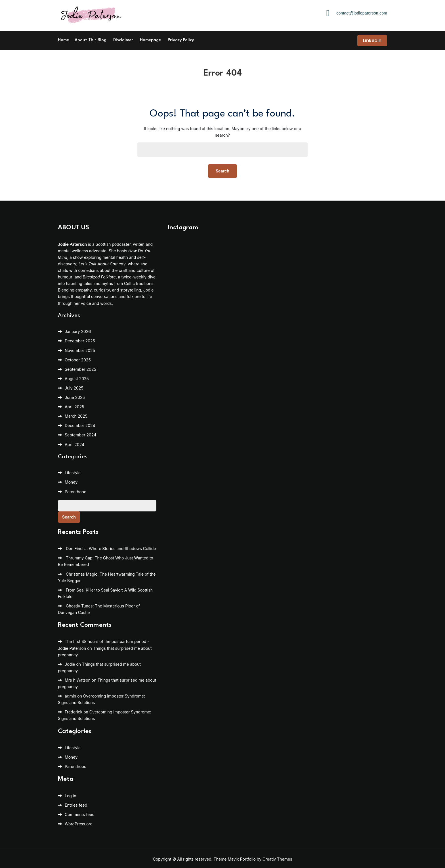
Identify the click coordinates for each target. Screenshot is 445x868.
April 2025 (74, 407)
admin (70, 696)
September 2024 (80, 435)
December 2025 (80, 341)
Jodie (70, 664)
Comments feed (80, 814)
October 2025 (78, 360)
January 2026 (78, 331)
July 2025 (74, 388)
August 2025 (77, 379)
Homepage (150, 40)
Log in (71, 796)
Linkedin (372, 40)
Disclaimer (123, 40)
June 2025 (75, 397)
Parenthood (76, 492)
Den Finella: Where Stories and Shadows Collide (111, 549)
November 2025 (80, 350)
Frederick (74, 712)
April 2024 (74, 445)
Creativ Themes (277, 859)
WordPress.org (79, 824)
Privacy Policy (181, 40)
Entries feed (76, 805)
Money (71, 482)
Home (63, 40)
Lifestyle (73, 473)
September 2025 (80, 369)
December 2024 (80, 425)
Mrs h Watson (78, 680)
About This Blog (91, 40)
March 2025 (76, 416)
